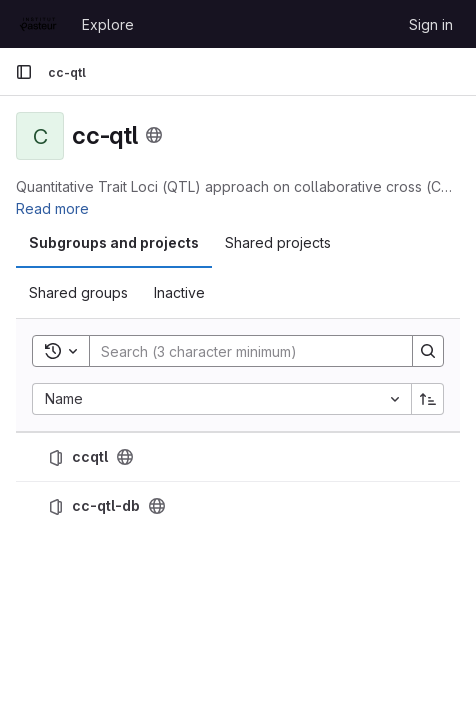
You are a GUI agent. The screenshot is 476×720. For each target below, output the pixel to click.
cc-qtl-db (106, 506)
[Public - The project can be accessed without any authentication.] (125, 457)
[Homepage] (38, 24)
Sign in (431, 24)
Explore (108, 24)
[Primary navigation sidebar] (24, 72)
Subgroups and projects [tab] (114, 242)
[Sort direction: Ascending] (428, 399)
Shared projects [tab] (278, 242)
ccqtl (90, 457)
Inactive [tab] (179, 292)
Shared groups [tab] (78, 292)
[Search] (241, 351)
